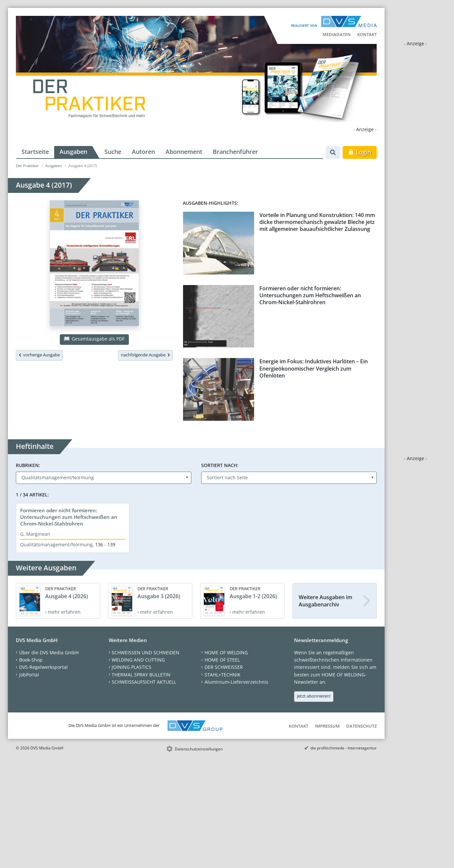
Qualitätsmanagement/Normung (56, 544)
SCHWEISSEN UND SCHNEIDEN (146, 652)
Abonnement (184, 152)
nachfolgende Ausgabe (145, 355)
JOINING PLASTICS (132, 667)
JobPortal (29, 675)
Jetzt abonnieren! (314, 696)
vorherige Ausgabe (39, 355)
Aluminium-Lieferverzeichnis (236, 682)
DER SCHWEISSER (224, 667)
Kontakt (367, 34)
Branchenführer (235, 152)
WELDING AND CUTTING (138, 660)
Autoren (143, 152)
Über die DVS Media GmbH (49, 652)
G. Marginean (35, 534)
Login (360, 152)
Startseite (35, 152)
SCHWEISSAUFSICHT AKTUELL (144, 682)
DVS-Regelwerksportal (43, 667)
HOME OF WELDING (226, 652)
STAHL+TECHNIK (223, 675)
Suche (113, 152)
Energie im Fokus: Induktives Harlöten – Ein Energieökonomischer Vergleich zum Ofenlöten (314, 368)
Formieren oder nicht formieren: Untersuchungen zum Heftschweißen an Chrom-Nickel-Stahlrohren (310, 295)
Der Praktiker (27, 166)
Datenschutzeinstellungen (199, 749)
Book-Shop (31, 660)
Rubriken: (28, 465)
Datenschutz (361, 726)
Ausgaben (73, 152)
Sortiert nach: (220, 465)
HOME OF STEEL (222, 660)
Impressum (327, 726)
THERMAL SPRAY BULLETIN (141, 675)
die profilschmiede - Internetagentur (343, 748)
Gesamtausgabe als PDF (94, 339)
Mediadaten (337, 34)
